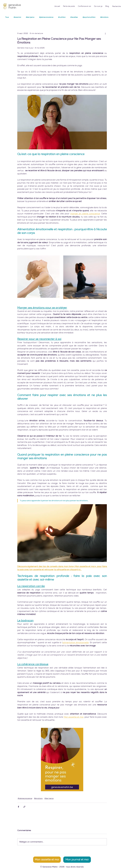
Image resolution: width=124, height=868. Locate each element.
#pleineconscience (46, 17)
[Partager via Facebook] (18, 807)
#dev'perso (30, 17)
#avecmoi (17, 17)
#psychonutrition (89, 17)
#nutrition (62, 17)
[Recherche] (117, 6)
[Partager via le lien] (24, 807)
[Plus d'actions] (105, 33)
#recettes (74, 17)
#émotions (104, 17)
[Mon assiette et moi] (47, 860)
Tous (7, 17)
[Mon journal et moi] (77, 860)
